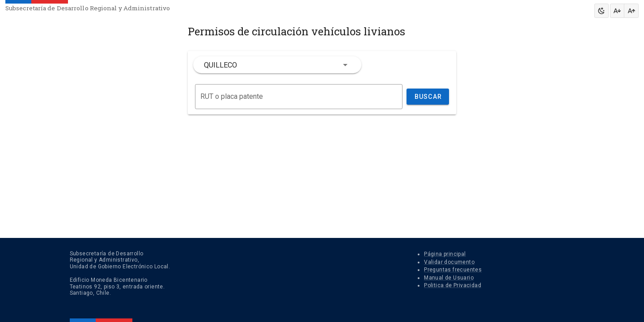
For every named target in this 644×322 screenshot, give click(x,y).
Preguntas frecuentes (453, 270)
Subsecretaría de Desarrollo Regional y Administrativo (88, 8)
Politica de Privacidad (453, 285)
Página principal (445, 254)
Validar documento (449, 262)
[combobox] (277, 65)
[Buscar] (299, 97)
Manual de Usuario (449, 278)
